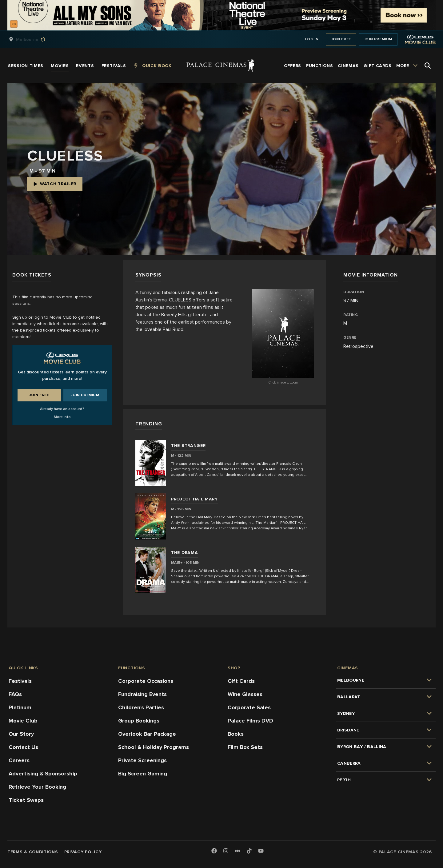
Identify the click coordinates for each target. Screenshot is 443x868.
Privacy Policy (83, 852)
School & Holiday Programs (154, 747)
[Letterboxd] (237, 851)
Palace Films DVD (250, 721)
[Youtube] (261, 851)
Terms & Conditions (33, 852)
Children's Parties (141, 707)
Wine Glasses (245, 694)
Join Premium (378, 39)
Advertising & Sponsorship (43, 774)
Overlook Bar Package (147, 734)
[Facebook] (214, 851)
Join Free (341, 39)
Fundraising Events (142, 694)
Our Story (21, 734)
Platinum (20, 707)
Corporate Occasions (146, 681)
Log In (312, 39)
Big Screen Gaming (143, 774)
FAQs (15, 694)
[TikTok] (249, 851)
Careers (19, 760)
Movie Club (23, 721)
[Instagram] (226, 851)
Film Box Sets (245, 747)
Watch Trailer (55, 184)
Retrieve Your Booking (37, 787)
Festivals (20, 681)
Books (236, 734)
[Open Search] (428, 66)
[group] (34, 39)
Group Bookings (139, 721)
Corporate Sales (249, 707)
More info (62, 417)
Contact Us (23, 747)
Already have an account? (62, 409)
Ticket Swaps (26, 800)
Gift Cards (241, 681)
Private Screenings (142, 760)
